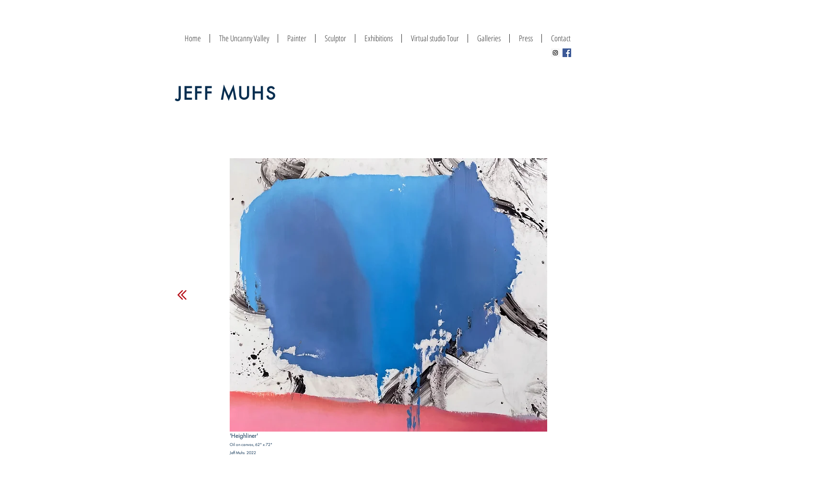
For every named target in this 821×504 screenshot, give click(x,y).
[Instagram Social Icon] (555, 53)
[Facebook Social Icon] (567, 53)
